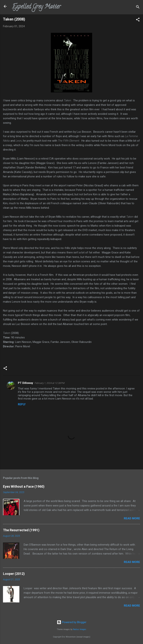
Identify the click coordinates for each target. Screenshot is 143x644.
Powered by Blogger (72, 622)
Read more (132, 518)
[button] (138, 20)
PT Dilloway (26, 383)
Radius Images (80, 629)
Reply (22, 404)
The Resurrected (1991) (21, 530)
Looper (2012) (14, 574)
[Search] (138, 8)
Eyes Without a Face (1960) (24, 486)
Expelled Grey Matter (36, 7)
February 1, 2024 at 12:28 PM (50, 383)
